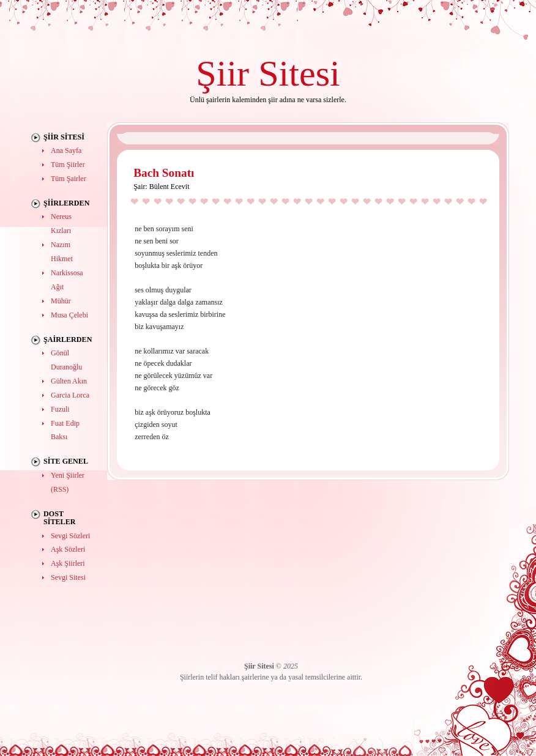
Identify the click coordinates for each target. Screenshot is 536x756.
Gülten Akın (69, 381)
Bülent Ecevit (169, 187)
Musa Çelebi (69, 315)
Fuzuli (60, 409)
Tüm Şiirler (68, 165)
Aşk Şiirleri (68, 563)
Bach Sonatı (164, 173)
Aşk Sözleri (68, 549)
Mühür (61, 301)
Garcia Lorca (70, 395)
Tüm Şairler (69, 179)
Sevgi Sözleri (70, 536)
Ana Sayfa (66, 150)
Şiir (222, 73)
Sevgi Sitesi (68, 577)
